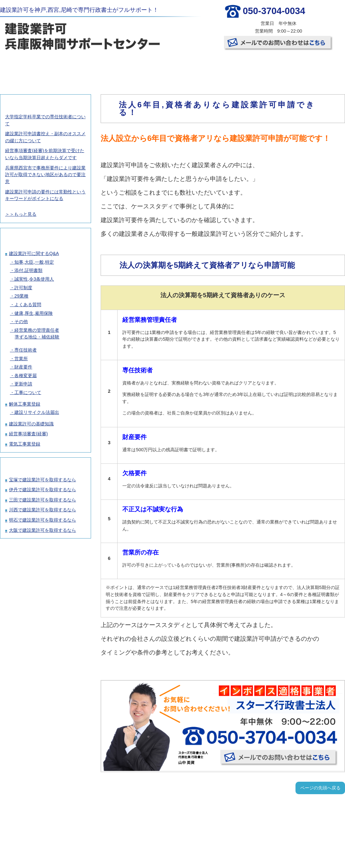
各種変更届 (26, 376)
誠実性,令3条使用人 (34, 279)
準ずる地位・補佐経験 (37, 337)
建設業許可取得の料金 (86, 67)
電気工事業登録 (25, 444)
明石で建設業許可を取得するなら (42, 520)
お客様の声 (200, 67)
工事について (28, 392)
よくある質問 (28, 305)
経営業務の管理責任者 (37, 330)
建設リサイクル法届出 (37, 412)
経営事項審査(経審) (28, 434)
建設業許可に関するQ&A (34, 253)
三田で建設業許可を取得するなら (42, 500)
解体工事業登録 (25, 404)
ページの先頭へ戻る (320, 788)
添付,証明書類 (28, 270)
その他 (21, 322)
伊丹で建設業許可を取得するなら (42, 490)
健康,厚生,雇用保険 (34, 313)
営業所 (21, 359)
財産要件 (23, 367)
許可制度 (23, 288)
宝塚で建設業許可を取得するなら (42, 480)
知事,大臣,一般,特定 (34, 262)
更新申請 (23, 384)
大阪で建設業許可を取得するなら (42, 530)
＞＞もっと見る (21, 214)
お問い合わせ (315, 67)
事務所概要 (257, 67)
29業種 (21, 296)
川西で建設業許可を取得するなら (42, 510)
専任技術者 (26, 350)
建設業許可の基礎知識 (31, 424)
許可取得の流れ (143, 67)
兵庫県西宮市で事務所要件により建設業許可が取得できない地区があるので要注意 (45, 175)
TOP (29, 67)
